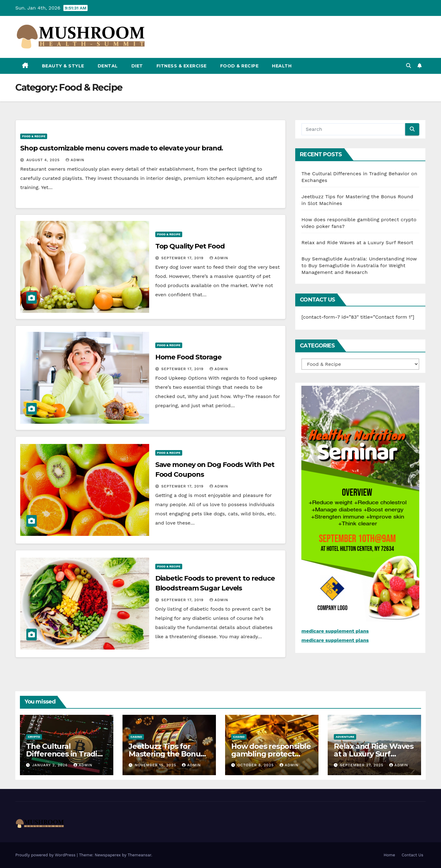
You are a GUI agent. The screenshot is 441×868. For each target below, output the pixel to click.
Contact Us (412, 855)
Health (282, 66)
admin (75, 160)
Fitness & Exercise (182, 66)
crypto (34, 737)
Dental (108, 66)
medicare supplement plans (335, 631)
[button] (409, 66)
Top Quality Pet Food (190, 246)
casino (136, 737)
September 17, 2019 (183, 258)
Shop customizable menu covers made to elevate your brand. (122, 148)
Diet (137, 66)
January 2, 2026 (51, 765)
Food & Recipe (239, 66)
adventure (345, 737)
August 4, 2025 (44, 160)
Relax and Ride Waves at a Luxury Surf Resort (357, 243)
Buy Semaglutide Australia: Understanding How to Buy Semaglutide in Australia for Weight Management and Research (359, 265)
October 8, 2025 (256, 765)
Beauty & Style (63, 66)
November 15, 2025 (156, 765)
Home (389, 855)
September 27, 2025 (362, 765)
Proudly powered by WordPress (46, 855)
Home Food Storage (188, 357)
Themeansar (139, 855)
